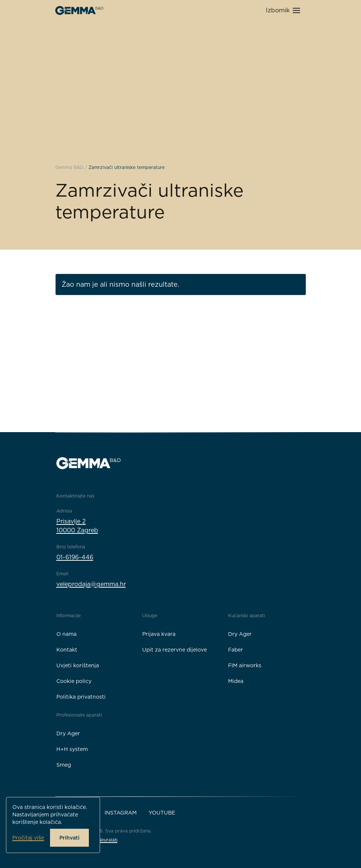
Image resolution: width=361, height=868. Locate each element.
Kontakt (67, 650)
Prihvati (69, 838)
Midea (236, 681)
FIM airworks (245, 665)
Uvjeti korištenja (78, 665)
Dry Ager (240, 634)
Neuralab (108, 840)
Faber (236, 650)
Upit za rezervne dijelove (175, 650)
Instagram (121, 813)
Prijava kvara (159, 634)
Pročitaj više (28, 838)
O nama (66, 634)
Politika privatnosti (81, 697)
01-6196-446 (75, 557)
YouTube (162, 813)
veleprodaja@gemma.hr (91, 584)
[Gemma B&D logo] (79, 10)
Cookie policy (74, 681)
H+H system (72, 749)
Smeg (64, 765)
